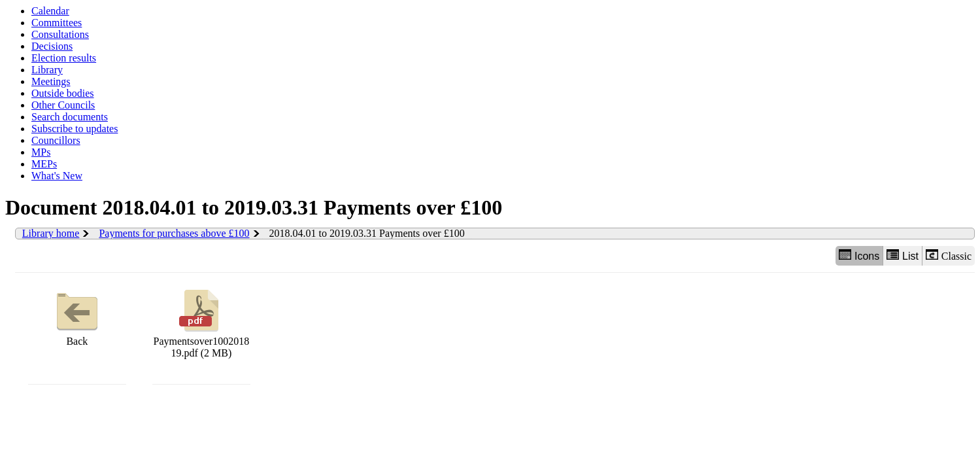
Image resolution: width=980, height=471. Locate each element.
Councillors (56, 140)
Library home (51, 233)
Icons (859, 255)
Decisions (52, 46)
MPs (41, 152)
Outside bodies (63, 93)
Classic (949, 255)
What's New (57, 176)
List (903, 255)
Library (47, 70)
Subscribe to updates (75, 129)
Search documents (70, 117)
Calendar (50, 11)
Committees (57, 23)
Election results (64, 58)
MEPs (44, 164)
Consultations (60, 34)
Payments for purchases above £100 (174, 233)
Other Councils (63, 105)
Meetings (51, 81)
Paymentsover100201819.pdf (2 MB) (202, 322)
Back (77, 316)
